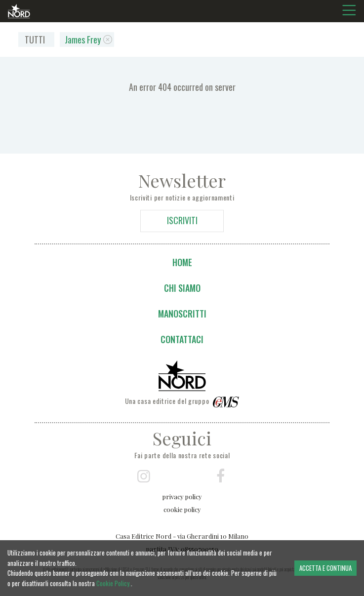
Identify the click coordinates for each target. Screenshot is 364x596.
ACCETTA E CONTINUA (325, 568)
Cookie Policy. (114, 583)
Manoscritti (182, 314)
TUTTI (35, 40)
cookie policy (182, 509)
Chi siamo (182, 288)
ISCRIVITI (182, 220)
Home (182, 262)
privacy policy (182, 497)
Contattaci (182, 339)
